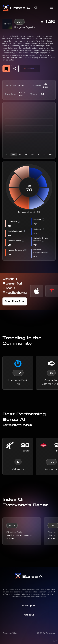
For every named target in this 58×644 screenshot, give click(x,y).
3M (26, 154)
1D (7, 154)
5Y (45, 154)
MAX (51, 154)
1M (20, 154)
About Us (29, 615)
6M (32, 154)
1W (14, 154)
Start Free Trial (15, 301)
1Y (38, 154)
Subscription (29, 606)
